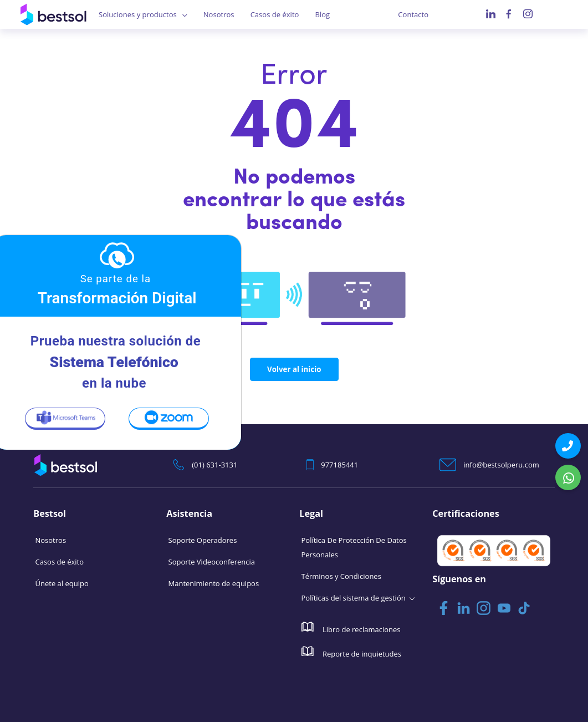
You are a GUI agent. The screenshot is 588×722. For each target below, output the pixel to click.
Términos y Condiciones (341, 576)
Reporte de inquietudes (352, 652)
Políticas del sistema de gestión (354, 597)
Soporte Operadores (203, 540)
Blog (322, 14)
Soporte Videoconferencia (212, 561)
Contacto (413, 14)
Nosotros (219, 14)
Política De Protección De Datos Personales (354, 547)
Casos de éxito (275, 14)
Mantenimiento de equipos (214, 583)
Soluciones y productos (137, 14)
